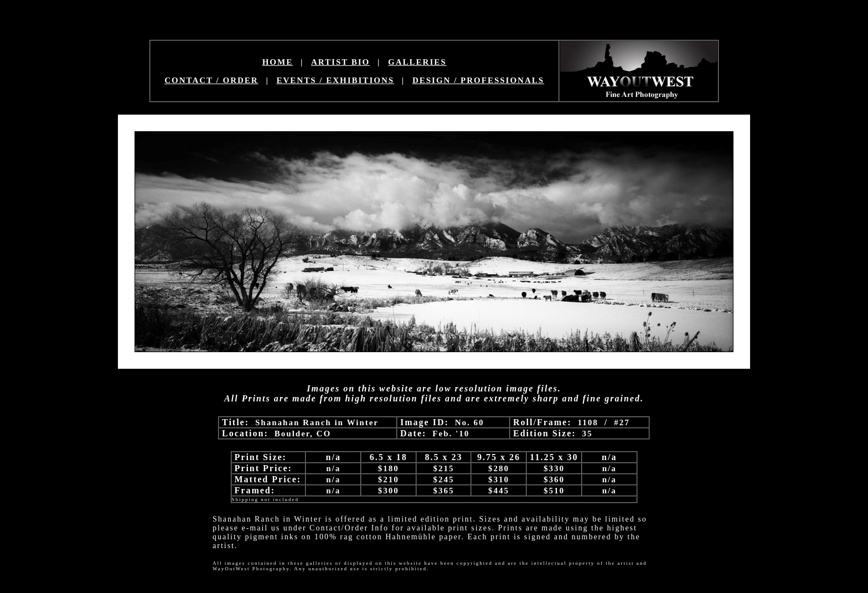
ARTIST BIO (340, 62)
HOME (278, 62)
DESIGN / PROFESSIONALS (478, 80)
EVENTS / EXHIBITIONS (336, 80)
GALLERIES (417, 62)
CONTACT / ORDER (211, 80)
